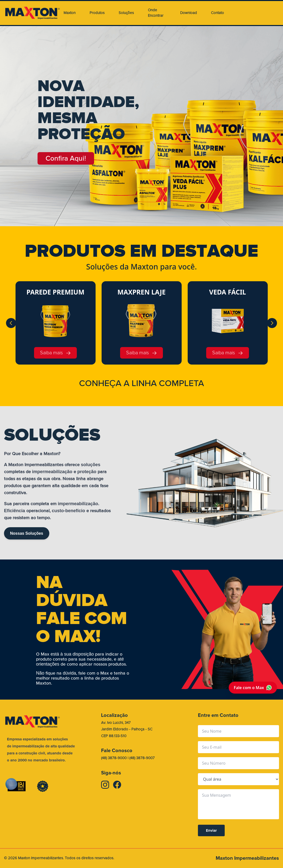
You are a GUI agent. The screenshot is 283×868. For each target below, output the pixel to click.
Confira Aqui (66, 158)
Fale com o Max (253, 688)
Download (189, 13)
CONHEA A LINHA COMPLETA (141, 383)
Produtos (97, 13)
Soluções (126, 13)
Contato (217, 13)
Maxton (70, 13)
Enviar (211, 830)
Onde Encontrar (156, 13)
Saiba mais (55, 353)
